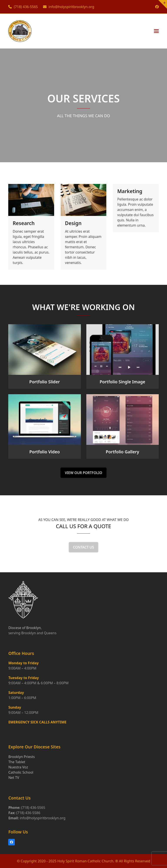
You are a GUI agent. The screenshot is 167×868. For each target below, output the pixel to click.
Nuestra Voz (18, 767)
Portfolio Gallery (122, 452)
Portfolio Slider (45, 382)
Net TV (14, 778)
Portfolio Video (45, 452)
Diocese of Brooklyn (24, 628)
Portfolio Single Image (122, 382)
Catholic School (21, 772)
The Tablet (17, 762)
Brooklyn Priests (21, 757)
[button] (156, 31)
